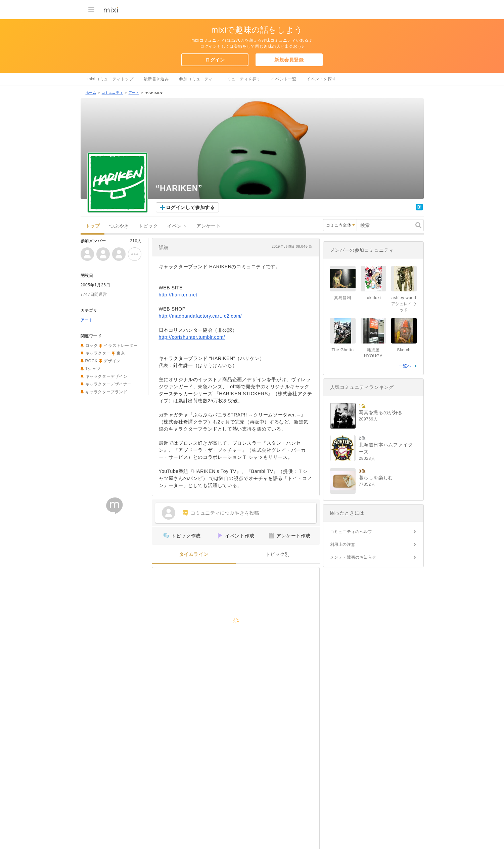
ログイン (215, 60)
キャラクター (98, 353)
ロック (92, 346)
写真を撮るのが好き (381, 412)
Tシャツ (93, 369)
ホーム (91, 93)
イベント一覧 (284, 79)
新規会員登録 (289, 60)
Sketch (404, 350)
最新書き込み (156, 79)
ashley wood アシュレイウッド (406, 304)
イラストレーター (121, 346)
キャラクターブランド (106, 392)
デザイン (112, 361)
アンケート (209, 226)
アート (134, 93)
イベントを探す (321, 79)
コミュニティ (112, 93)
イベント (177, 226)
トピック (148, 226)
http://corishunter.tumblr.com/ (192, 337)
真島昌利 (342, 298)
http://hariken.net (178, 295)
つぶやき (119, 226)
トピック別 (278, 554)
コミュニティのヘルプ (351, 532)
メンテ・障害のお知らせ (353, 557)
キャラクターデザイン (106, 376)
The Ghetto (342, 350)
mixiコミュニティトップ (111, 79)
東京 (121, 353)
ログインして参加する (190, 207)
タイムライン (194, 554)
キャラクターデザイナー (109, 384)
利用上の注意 (343, 544)
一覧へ (405, 366)
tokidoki (373, 298)
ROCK (91, 361)
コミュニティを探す (242, 79)
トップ (93, 226)
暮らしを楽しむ (376, 478)
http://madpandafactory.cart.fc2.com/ (200, 316)
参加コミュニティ (196, 79)
